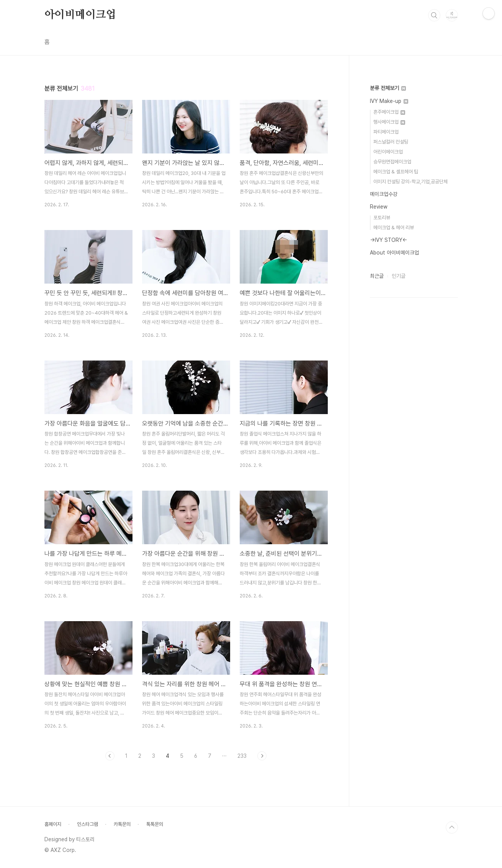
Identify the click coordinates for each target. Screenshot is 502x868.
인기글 (399, 276)
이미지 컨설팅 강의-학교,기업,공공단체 (410, 182)
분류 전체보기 (388, 88)
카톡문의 (122, 824)
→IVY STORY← (389, 240)
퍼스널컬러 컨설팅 (391, 142)
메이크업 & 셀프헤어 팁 (396, 172)
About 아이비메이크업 (394, 253)
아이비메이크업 (80, 15)
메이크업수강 (384, 194)
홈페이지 (53, 824)
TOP (452, 827)
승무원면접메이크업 (392, 162)
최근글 (377, 276)
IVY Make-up (389, 101)
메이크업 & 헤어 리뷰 (394, 228)
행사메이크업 (389, 122)
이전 (110, 756)
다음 (262, 756)
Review (379, 207)
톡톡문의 (155, 824)
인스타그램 (87, 824)
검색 (434, 15)
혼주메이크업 (389, 112)
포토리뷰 (382, 218)
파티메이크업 (386, 132)
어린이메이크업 (388, 152)
